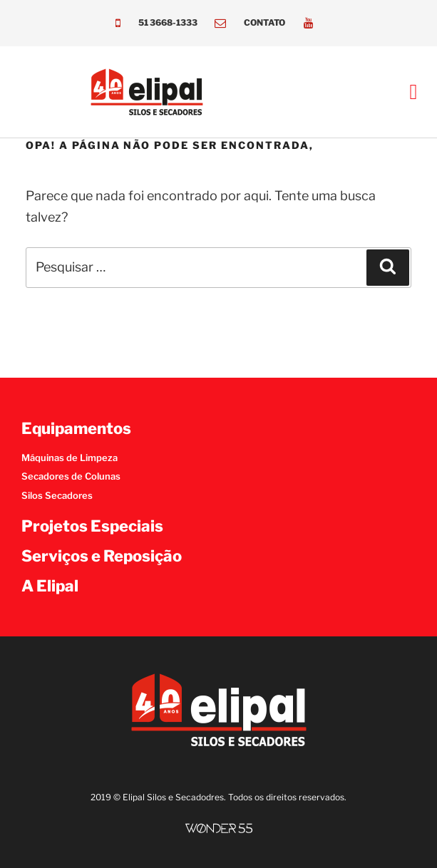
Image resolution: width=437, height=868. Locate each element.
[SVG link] (219, 828)
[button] (413, 92)
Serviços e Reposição (102, 556)
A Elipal (50, 586)
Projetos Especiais (92, 526)
